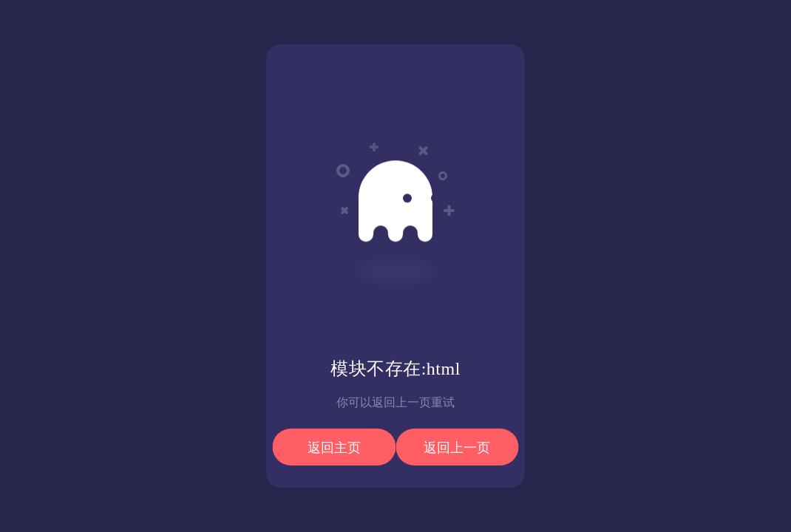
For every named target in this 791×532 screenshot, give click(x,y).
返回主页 (334, 448)
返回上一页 (457, 448)
